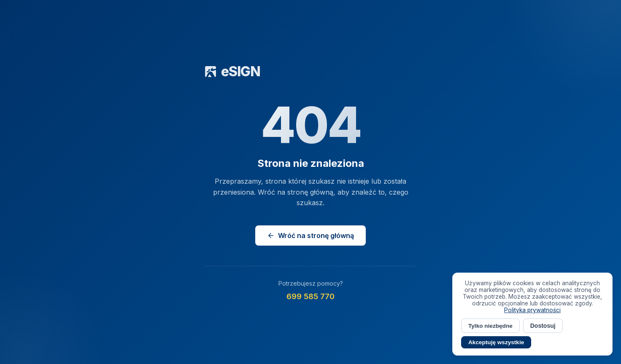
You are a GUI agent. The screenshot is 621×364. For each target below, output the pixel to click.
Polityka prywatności (532, 310)
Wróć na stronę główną (310, 236)
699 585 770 (310, 296)
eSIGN (233, 71)
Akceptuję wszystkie (496, 342)
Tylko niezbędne (490, 326)
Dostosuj (543, 326)
